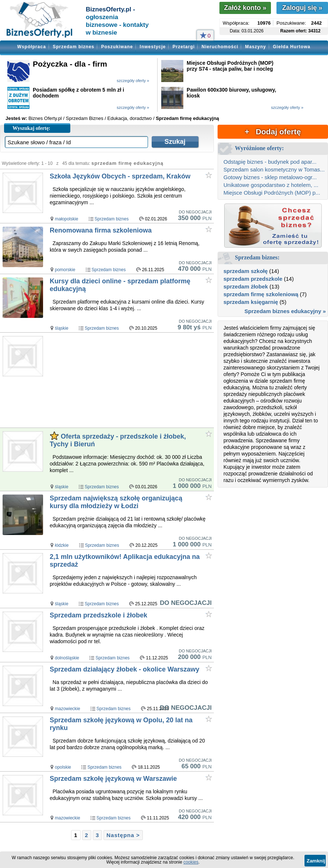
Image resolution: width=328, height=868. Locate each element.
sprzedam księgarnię (251, 302)
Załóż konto (245, 8)
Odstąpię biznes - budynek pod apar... (270, 162)
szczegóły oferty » (133, 81)
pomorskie (65, 270)
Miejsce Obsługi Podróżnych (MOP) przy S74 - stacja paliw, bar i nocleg (230, 66)
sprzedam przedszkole (253, 279)
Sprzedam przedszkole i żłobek (98, 615)
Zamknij (316, 861)
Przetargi (184, 47)
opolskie (63, 767)
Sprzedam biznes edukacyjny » (285, 311)
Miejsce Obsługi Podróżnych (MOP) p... (272, 193)
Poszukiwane (117, 47)
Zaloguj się (302, 8)
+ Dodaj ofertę (273, 132)
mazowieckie (68, 709)
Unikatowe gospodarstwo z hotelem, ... (271, 185)
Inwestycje (153, 47)
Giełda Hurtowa (292, 47)
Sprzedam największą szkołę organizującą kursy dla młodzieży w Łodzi (116, 502)
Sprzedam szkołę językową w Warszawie (113, 779)
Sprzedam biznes (73, 47)
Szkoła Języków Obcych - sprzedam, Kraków (120, 176)
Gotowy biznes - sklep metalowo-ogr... (270, 177)
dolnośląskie (67, 658)
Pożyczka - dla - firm (70, 64)
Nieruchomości (220, 47)
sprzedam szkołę (246, 271)
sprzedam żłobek (246, 286)
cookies (191, 862)
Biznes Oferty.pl (45, 118)
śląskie (62, 328)
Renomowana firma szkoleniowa (101, 230)
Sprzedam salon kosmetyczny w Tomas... (274, 169)
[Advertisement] (131, 380)
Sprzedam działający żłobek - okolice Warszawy (125, 669)
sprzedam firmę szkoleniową (261, 294)
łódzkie (62, 545)
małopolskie (66, 219)
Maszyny (256, 47)
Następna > (123, 835)
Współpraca (32, 47)
